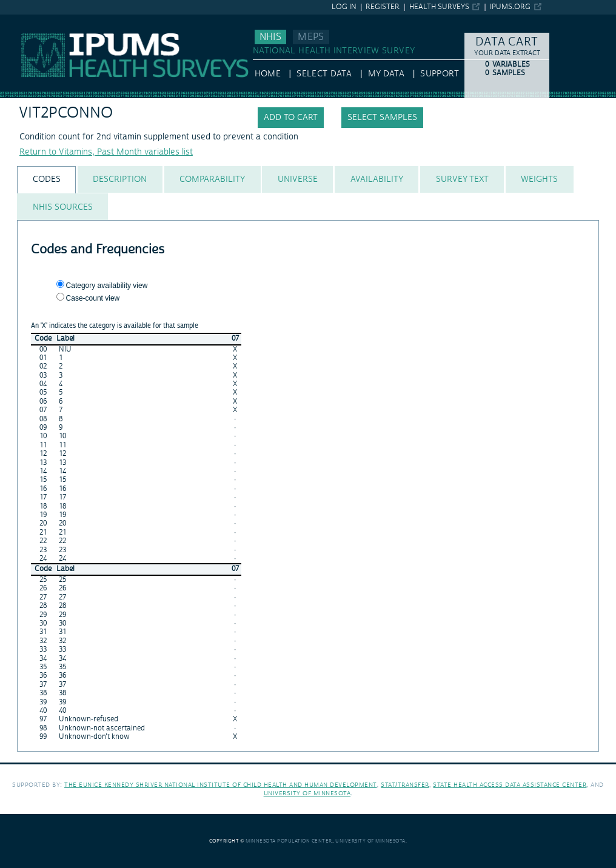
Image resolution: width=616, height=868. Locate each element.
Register (383, 7)
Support (439, 74)
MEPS (311, 37)
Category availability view (107, 285)
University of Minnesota (307, 793)
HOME (268, 74)
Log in (344, 7)
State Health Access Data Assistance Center (510, 785)
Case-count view (93, 298)
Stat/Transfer (405, 785)
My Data (386, 74)
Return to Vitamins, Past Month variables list (106, 152)
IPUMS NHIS (24, 20)
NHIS (270, 37)
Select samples (382, 118)
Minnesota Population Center (289, 841)
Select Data (324, 74)
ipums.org (510, 7)
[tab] (46, 180)
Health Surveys (439, 7)
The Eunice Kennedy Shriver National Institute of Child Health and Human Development (221, 785)
